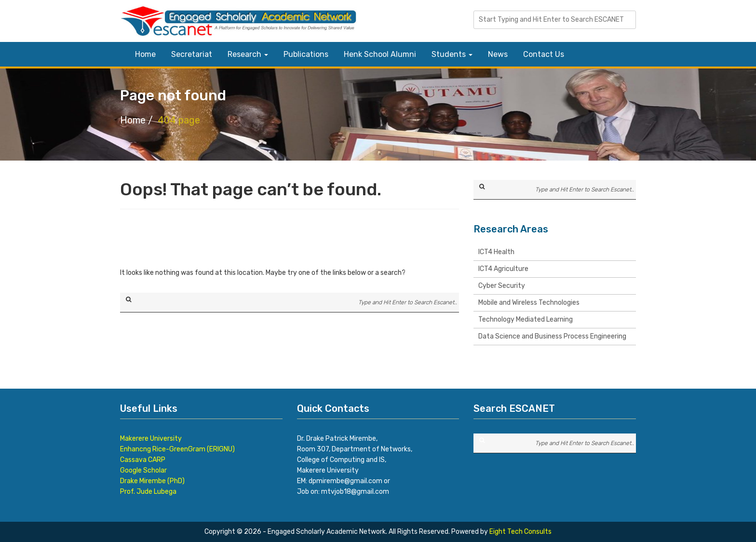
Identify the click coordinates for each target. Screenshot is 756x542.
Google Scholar (143, 470)
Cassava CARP (143, 460)
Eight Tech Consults (520, 532)
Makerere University (151, 439)
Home (145, 54)
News (498, 54)
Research (248, 54)
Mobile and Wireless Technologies (529, 303)
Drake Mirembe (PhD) (152, 481)
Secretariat (192, 54)
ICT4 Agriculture (503, 269)
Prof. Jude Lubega (148, 492)
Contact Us (544, 54)
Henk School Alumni (380, 54)
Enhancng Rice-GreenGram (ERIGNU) (177, 449)
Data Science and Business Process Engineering (552, 336)
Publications (306, 54)
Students (452, 54)
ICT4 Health (496, 252)
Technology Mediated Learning (526, 319)
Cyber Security (502, 286)
